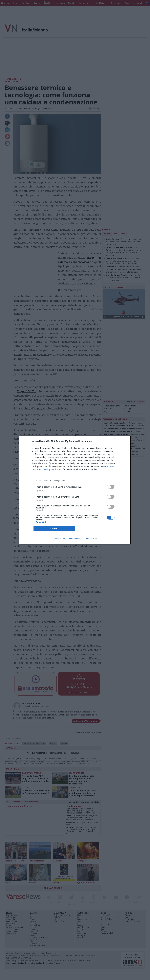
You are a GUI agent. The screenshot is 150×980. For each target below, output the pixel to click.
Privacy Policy (91, 539)
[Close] (125, 442)
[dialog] (75, 490)
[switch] (111, 487)
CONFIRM (54, 529)
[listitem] (75, 481)
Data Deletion (59, 539)
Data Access (75, 539)
